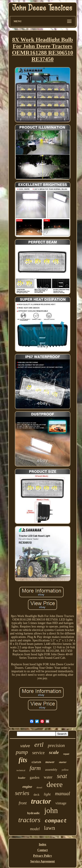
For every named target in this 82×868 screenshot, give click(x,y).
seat (62, 776)
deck (37, 795)
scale (54, 752)
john (51, 811)
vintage (61, 803)
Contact (43, 850)
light (47, 794)
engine (27, 787)
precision (56, 745)
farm (35, 768)
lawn (50, 828)
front (23, 803)
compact (56, 821)
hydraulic (34, 813)
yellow (65, 770)
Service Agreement (42, 861)
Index (42, 844)
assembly (51, 770)
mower (50, 762)
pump (22, 752)
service (38, 753)
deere (55, 784)
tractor (41, 801)
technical (21, 770)
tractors (29, 820)
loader (22, 778)
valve (25, 746)
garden (35, 778)
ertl (39, 744)
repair (66, 754)
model (35, 829)
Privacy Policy (43, 856)
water (48, 777)
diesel (39, 787)
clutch (36, 762)
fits (23, 760)
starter (63, 762)
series (22, 793)
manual (62, 794)
